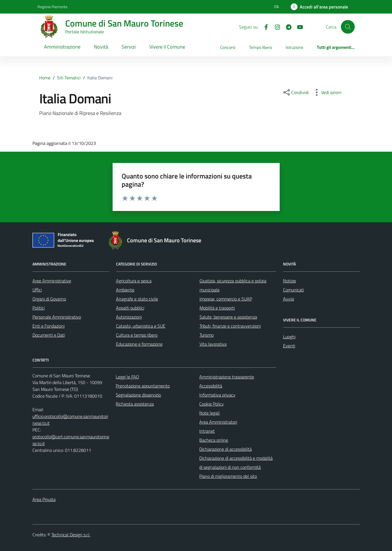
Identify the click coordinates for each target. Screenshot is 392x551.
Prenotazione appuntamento (143, 386)
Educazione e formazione (139, 344)
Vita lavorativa (213, 344)
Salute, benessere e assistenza (228, 317)
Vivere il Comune (167, 47)
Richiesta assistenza (135, 404)
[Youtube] (298, 27)
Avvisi (289, 299)
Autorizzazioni (129, 317)
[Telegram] (286, 27)
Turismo (207, 335)
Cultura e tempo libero (137, 335)
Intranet (207, 431)
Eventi (289, 346)
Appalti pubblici (130, 308)
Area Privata (44, 499)
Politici (39, 308)
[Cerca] (348, 27)
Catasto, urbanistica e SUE (141, 326)
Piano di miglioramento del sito (228, 476)
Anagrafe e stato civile (137, 299)
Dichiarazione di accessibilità (225, 449)
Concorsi (228, 47)
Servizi (129, 47)
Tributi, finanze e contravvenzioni (230, 326)
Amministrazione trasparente (227, 377)
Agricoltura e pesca (134, 281)
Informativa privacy (217, 395)
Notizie (290, 281)
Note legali (209, 413)
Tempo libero (260, 47)
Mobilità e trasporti (217, 308)
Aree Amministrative (52, 281)
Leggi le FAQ (127, 377)
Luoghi (289, 337)
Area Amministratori (218, 422)
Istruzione (294, 47)
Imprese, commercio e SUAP (226, 299)
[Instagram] (275, 27)
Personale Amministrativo (57, 317)
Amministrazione (62, 47)
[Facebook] (264, 27)
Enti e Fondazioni (49, 326)
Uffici (37, 290)
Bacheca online (214, 440)
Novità (101, 47)
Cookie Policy (212, 404)
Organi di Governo (49, 299)
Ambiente (125, 290)
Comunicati (294, 290)
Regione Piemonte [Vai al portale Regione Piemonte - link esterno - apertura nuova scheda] (52, 7)
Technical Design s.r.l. (71, 535)
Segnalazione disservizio (138, 395)
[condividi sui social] (295, 92)
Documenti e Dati (49, 335)
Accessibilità (211, 386)
